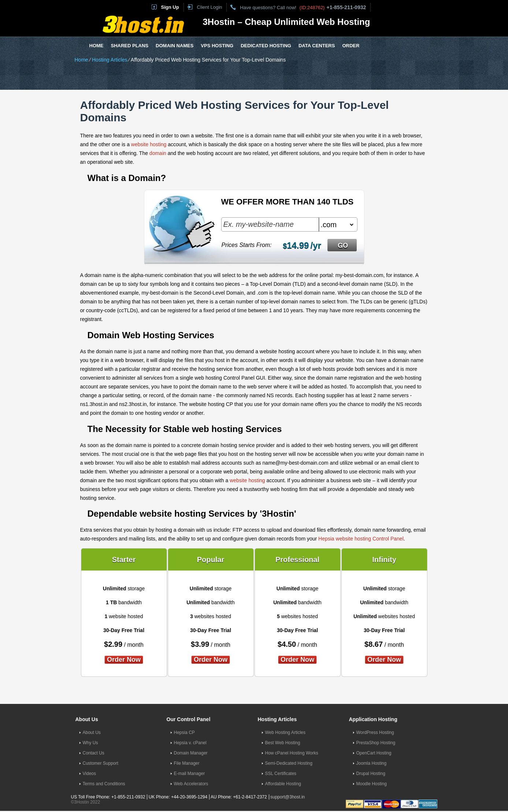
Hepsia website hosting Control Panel (361, 539)
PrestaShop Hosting (376, 743)
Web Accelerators (191, 784)
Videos (89, 774)
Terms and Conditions (104, 784)
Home (97, 46)
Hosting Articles (110, 60)
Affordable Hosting (283, 784)
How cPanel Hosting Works (292, 753)
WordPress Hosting (375, 732)
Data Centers (317, 46)
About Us (92, 732)
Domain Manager (191, 753)
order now (124, 660)
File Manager (187, 763)
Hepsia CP (184, 732)
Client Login (210, 7)
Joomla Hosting (372, 763)
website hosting (149, 144)
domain (158, 153)
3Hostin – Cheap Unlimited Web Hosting (287, 22)
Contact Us (94, 753)
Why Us (90, 743)
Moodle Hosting (372, 784)
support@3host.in (288, 797)
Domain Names (175, 46)
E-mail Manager (190, 774)
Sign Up (170, 7)
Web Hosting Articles (285, 732)
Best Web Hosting (283, 743)
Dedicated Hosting (266, 46)
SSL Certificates (281, 774)
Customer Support (101, 763)
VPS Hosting (217, 46)
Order (351, 46)
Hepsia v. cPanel (190, 743)
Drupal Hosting (371, 774)
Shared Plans (130, 46)
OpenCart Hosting (374, 753)
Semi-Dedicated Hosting (289, 763)
